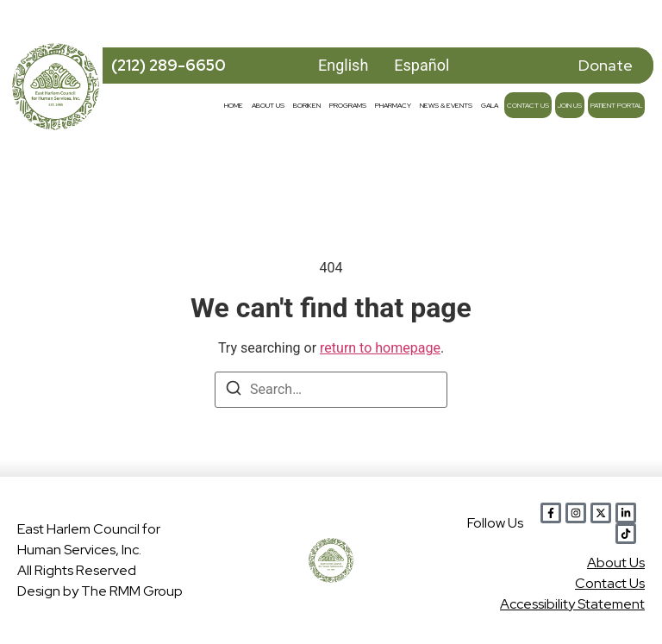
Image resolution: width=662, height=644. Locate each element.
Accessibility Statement (572, 604)
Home (234, 105)
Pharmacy (393, 105)
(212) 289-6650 (169, 65)
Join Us (570, 105)
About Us (268, 105)
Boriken (307, 105)
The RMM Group (132, 591)
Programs (348, 105)
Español (422, 65)
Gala (490, 105)
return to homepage (380, 348)
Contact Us (528, 105)
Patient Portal (616, 105)
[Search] (234, 391)
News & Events (446, 105)
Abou (616, 563)
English (343, 65)
